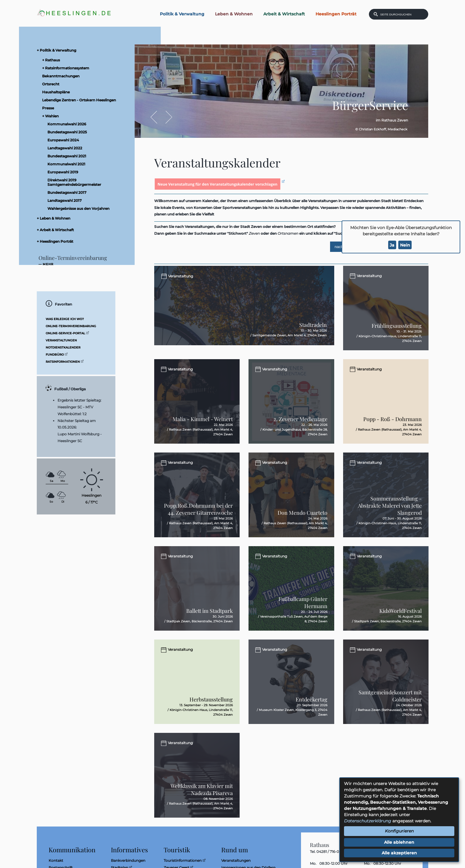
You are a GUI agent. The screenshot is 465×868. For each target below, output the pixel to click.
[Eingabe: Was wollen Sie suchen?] (402, 14)
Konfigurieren (399, 831)
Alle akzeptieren (399, 853)
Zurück (157, 117)
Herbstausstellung (211, 704)
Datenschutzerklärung (368, 821)
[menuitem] (81, 50)
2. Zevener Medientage (300, 422)
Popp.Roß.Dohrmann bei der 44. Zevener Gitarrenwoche (198, 512)
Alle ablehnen (399, 842)
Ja (392, 245)
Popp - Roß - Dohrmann (392, 422)
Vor (166, 117)
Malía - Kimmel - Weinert (203, 422)
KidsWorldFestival (400, 615)
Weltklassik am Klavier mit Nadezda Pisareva (202, 795)
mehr (48, 264)
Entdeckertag (312, 704)
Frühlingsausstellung (397, 326)
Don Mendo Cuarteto (302, 516)
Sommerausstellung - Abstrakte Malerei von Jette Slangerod (390, 509)
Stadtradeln (313, 332)
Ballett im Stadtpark (210, 615)
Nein (405, 245)
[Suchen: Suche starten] (376, 14)
